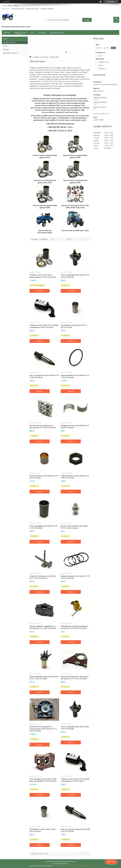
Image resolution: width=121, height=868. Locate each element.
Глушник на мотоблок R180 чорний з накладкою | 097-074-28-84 (75, 780)
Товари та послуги (40, 57)
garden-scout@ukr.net (101, 114)
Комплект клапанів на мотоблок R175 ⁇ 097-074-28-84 (43, 577)
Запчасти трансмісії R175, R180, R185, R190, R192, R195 (75, 207)
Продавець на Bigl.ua (60, 864)
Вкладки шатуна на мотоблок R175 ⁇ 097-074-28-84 (75, 427)
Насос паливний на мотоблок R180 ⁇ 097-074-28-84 (75, 728)
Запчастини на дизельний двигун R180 (75, 156)
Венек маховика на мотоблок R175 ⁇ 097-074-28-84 (75, 376)
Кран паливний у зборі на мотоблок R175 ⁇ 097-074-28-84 (44, 678)
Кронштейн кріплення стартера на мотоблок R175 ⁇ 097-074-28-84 (75, 678)
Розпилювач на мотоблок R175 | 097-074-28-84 (74, 326)
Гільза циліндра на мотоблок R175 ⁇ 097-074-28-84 (43, 527)
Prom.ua (72, 861)
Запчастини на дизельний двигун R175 (45, 156)
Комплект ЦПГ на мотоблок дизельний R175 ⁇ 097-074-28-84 (43, 276)
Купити (40, 291)
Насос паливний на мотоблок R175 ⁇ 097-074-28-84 (75, 276)
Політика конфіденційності (82, 866)
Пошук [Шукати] (87, 20)
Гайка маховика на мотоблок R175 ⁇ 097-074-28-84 (75, 477)
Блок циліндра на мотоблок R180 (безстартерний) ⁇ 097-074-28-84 (43, 780)
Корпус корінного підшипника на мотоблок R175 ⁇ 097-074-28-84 (43, 627)
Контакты (42, 32)
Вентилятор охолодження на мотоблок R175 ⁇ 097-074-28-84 (43, 427)
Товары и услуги (19, 32)
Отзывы (6, 49)
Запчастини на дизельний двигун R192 (75, 181)
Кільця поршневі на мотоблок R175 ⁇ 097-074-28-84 (75, 577)
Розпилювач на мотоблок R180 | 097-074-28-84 (43, 830)
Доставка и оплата (57, 32)
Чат (111, 862)
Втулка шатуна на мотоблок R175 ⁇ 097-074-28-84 (44, 477)
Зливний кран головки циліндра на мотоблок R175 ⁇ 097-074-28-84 (75, 627)
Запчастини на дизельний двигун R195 (45, 207)
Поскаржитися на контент (62, 866)
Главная (7, 32)
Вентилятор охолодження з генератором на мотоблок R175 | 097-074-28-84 (43, 729)
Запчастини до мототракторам (45, 232)
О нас (33, 32)
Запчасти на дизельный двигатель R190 (45, 181)
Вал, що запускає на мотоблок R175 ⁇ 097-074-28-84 (44, 376)
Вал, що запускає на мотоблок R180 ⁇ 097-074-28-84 (75, 830)
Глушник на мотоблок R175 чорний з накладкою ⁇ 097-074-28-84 (44, 326)
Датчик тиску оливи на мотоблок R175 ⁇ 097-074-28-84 (74, 527)
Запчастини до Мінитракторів (75, 230)
